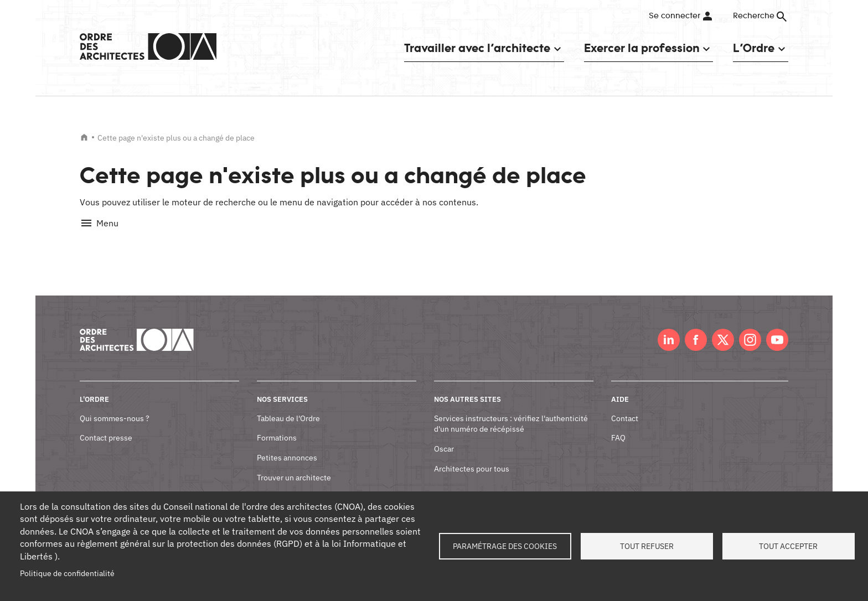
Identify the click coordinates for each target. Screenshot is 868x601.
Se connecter (675, 16)
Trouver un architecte (294, 465)
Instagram (750, 328)
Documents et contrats (296, 485)
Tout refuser (647, 546)
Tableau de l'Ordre (288, 406)
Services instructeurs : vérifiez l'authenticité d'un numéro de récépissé (511, 411)
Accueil (84, 137)
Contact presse (106, 426)
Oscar (444, 437)
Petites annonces (287, 445)
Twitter (723, 328)
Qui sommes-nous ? (115, 406)
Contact (625, 406)
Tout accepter (788, 546)
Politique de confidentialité (67, 573)
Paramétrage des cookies (505, 546)
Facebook (696, 328)
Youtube (777, 328)
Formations (277, 426)
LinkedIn (669, 328)
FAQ (618, 426)
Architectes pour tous (472, 456)
